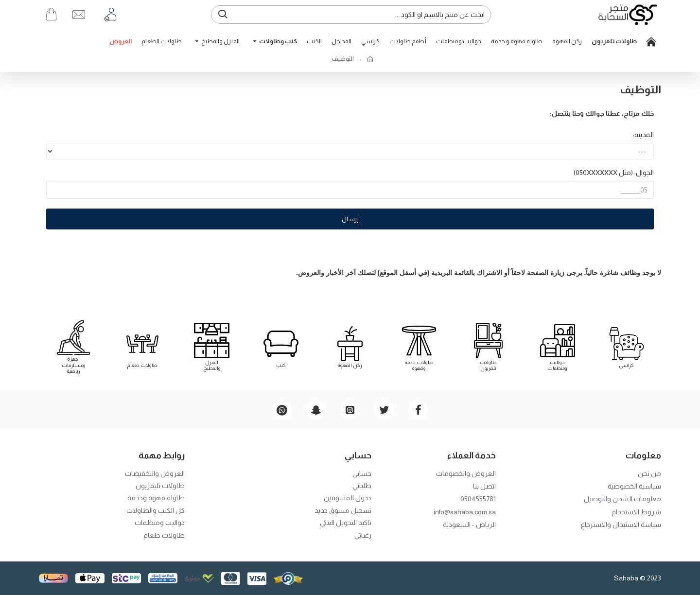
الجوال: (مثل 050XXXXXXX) (614, 173)
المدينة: (643, 135)
